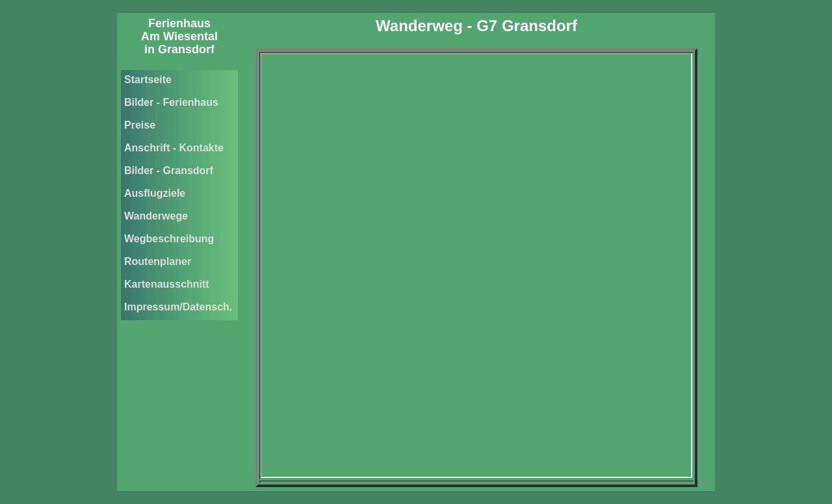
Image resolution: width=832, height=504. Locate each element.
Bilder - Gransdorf (169, 170)
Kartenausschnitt (167, 284)
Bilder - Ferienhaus (171, 102)
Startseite (148, 80)
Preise (140, 125)
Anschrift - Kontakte (174, 148)
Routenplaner (158, 261)
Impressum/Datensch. (178, 307)
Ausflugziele (155, 193)
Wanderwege (156, 216)
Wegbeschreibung (169, 239)
